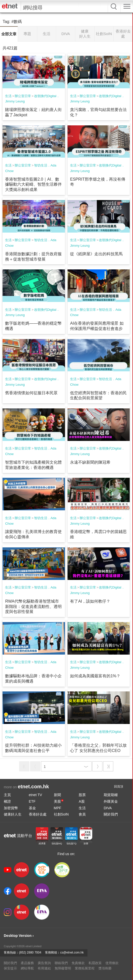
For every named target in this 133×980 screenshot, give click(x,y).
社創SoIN (61, 814)
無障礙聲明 (63, 968)
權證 (7, 801)
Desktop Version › (19, 936)
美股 (59, 801)
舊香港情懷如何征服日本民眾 (31, 393)
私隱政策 (95, 963)
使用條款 (112, 963)
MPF (58, 808)
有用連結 (44, 968)
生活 (8, 96)
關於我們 (111, 814)
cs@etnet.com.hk (72, 953)
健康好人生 (13, 814)
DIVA (108, 808)
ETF (32, 801)
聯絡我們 (61, 963)
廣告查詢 (44, 963)
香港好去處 (38, 814)
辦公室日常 (23, 96)
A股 (82, 801)
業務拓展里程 (85, 968)
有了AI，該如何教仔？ (90, 601)
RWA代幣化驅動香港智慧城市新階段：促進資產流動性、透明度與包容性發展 (33, 607)
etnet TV (36, 795)
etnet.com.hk (33, 787)
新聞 (57, 795)
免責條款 (78, 963)
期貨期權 (111, 795)
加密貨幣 (11, 808)
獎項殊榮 (105, 968)
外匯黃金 (111, 801)
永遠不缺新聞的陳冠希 (90, 462)
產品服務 (27, 963)
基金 (32, 808)
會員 (82, 814)
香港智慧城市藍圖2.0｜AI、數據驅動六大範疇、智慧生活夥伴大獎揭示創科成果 (33, 185)
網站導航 (27, 968)
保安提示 (10, 968)
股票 (82, 795)
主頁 (7, 795)
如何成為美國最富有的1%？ (95, 676)
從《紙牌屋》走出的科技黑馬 (96, 254)
